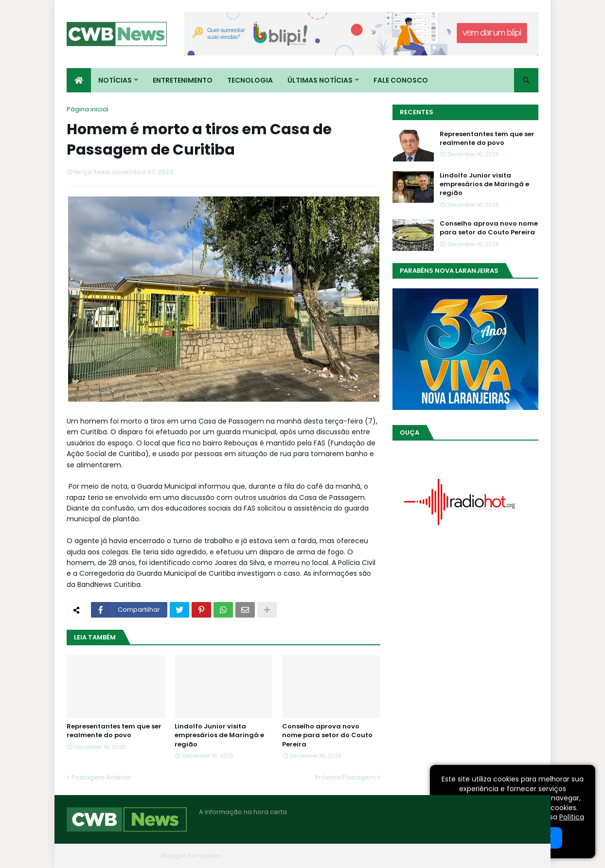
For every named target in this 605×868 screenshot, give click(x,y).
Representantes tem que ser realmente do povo (114, 731)
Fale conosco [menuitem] (401, 80)
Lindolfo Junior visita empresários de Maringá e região (219, 735)
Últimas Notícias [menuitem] (320, 80)
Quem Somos (434, 856)
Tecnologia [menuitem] (250, 80)
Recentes (417, 112)
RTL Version (521, 856)
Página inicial (88, 109)
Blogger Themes (130, 856)
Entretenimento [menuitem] (183, 80)
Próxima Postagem (345, 777)
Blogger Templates (191, 856)
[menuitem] (79, 80)
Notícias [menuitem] (115, 80)
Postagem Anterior (101, 777)
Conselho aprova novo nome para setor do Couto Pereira (327, 735)
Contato (479, 856)
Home (391, 856)
